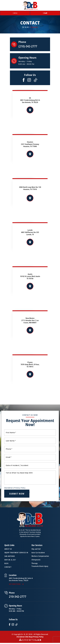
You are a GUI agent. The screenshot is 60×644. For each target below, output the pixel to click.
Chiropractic (36, 560)
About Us (8, 549)
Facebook (24, 80)
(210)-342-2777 (28, 46)
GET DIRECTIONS (15, 584)
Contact (8, 567)
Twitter (36, 80)
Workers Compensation (40, 556)
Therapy (35, 563)
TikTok (17, 625)
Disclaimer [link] (20, 637)
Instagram (29, 80)
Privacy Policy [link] (38, 637)
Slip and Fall (36, 549)
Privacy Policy (20, 488)
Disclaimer (9, 488)
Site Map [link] (29, 637)
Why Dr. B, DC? (10, 560)
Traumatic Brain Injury (40, 566)
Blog (6, 563)
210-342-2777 (18, 597)
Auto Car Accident (38, 553)
